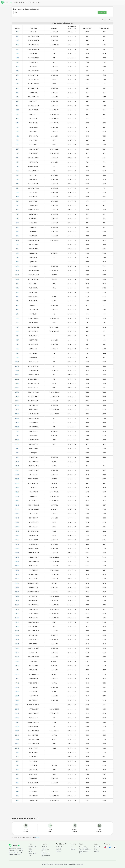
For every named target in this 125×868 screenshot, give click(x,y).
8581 (17, 449)
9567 (17, 232)
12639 (17, 531)
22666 (17, 388)
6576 (17, 774)
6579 (17, 787)
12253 (17, 488)
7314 (17, 336)
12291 (17, 496)
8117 (17, 214)
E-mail (104, 20)
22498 (17, 726)
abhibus (73, 849)
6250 (17, 318)
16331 (17, 631)
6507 (17, 327)
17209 (17, 661)
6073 (17, 119)
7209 (17, 192)
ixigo (72, 847)
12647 (17, 540)
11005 (17, 470)
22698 (17, 405)
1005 (17, 457)
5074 (17, 679)
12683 (17, 548)
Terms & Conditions (85, 849)
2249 (17, 36)
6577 (17, 779)
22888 (17, 427)
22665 (17, 383)
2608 (17, 84)
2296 (17, 54)
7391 (17, 206)
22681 (17, 392)
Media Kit (59, 849)
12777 (17, 566)
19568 (17, 700)
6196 (17, 145)
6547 (17, 284)
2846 (17, 97)
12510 (17, 518)
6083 (17, 305)
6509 (17, 722)
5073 (17, 670)
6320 (17, 171)
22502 (17, 370)
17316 (17, 683)
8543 (17, 297)
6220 (17, 153)
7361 (17, 353)
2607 (17, 80)
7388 (17, 201)
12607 (17, 522)
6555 (17, 753)
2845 (17, 93)
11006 (17, 475)
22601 (17, 735)
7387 (17, 197)
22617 (17, 744)
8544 (17, 301)
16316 (17, 266)
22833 (17, 418)
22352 (17, 713)
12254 (17, 492)
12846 (17, 583)
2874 (17, 106)
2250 (17, 40)
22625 (17, 375)
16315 (17, 618)
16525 (17, 271)
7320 (17, 349)
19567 (17, 696)
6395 (17, 245)
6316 (17, 162)
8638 (17, 227)
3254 (17, 253)
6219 (17, 149)
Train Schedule (46, 853)
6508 (17, 331)
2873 (17, 101)
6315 (17, 158)
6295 (17, 323)
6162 (17, 136)
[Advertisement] (62, 811)
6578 (17, 783)
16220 (17, 614)
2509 (17, 67)
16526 (17, 640)
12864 (17, 592)
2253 (17, 45)
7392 (17, 210)
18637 (17, 687)
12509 (17, 514)
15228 (17, 596)
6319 (17, 166)
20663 (17, 705)
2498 (17, 62)
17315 (17, 674)
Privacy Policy (83, 847)
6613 (17, 184)
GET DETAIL (102, 12)
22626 (17, 379)
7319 (17, 344)
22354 (17, 362)
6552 (17, 292)
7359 (17, 258)
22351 (17, 709)
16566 (17, 648)
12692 (17, 561)
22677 (17, 479)
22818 (17, 414)
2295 (17, 49)
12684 (17, 553)
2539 (17, 75)
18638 (17, 692)
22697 (17, 401)
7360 (17, 262)
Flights (30, 849)
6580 (17, 792)
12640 (17, 535)
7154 (17, 436)
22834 (17, 423)
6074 (17, 123)
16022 (17, 605)
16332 (17, 635)
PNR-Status (30, 2)
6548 (17, 288)
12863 (17, 587)
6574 (17, 765)
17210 (17, 666)
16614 (17, 657)
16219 (17, 609)
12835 (17, 570)
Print (110, 20)
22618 (17, 748)
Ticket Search (19, 2)
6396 (17, 249)
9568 (17, 236)
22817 (17, 410)
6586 (17, 800)
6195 (17, 140)
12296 (17, 509)
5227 (17, 110)
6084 (17, 310)
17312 (17, 466)
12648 (17, 544)
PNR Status (45, 847)
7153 (17, 431)
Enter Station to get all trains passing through (26, 9)
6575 (17, 770)
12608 (17, 527)
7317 (17, 340)
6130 (17, 132)
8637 (17, 223)
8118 (17, 219)
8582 (17, 453)
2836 (17, 88)
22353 (17, 718)
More (38, 2)
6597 (17, 175)
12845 (17, 579)
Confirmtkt (97, 847)
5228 (17, 114)
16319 (17, 622)
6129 (17, 127)
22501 (17, 731)
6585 (17, 796)
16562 (17, 279)
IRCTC (37, 837)
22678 (17, 483)
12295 (17, 505)
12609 (17, 440)
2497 (17, 58)
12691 (17, 557)
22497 (17, 366)
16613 (17, 653)
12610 (17, 444)
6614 (17, 188)
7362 (17, 357)
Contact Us (59, 847)
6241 (17, 314)
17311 (17, 462)
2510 (17, 71)
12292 (17, 501)
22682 (17, 397)
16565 (17, 644)
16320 (17, 627)
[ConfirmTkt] (14, 845)
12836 (17, 575)
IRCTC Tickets (32, 847)
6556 (17, 757)
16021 (17, 601)
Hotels (30, 851)
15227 (17, 240)
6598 (17, 179)
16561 (17, 275)
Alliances (59, 851)
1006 (17, 32)
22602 (17, 739)
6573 (17, 761)
